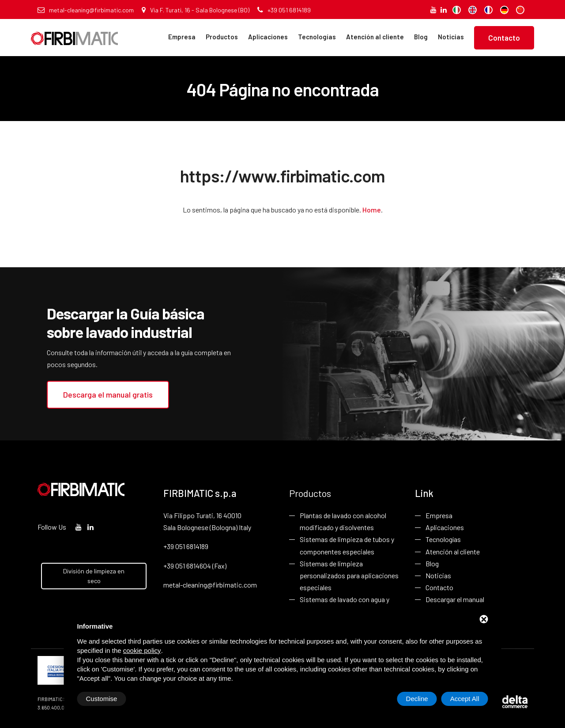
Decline (417, 699)
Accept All (465, 699)
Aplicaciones (268, 37)
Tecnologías (317, 37)
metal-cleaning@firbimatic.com (86, 10)
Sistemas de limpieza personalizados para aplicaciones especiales (349, 575)
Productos (222, 37)
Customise (102, 699)
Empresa (182, 37)
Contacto (504, 38)
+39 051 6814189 (284, 10)
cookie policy (142, 650)
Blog (421, 37)
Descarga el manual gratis (108, 394)
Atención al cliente (375, 37)
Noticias (451, 37)
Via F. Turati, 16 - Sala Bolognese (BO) (196, 10)
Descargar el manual (455, 599)
